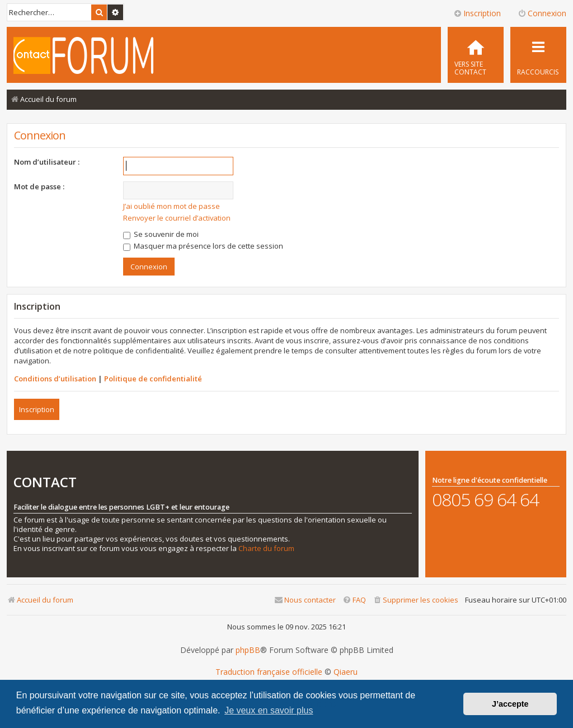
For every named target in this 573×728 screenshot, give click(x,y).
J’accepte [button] (510, 704)
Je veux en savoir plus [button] (269, 710)
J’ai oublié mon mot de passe (172, 206)
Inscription (37, 409)
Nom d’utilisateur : (47, 162)
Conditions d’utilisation (55, 379)
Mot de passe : (39, 186)
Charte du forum (266, 549)
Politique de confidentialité (153, 379)
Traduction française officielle (269, 672)
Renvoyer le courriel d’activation (177, 218)
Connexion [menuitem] (542, 13)
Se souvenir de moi (161, 234)
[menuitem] (476, 55)
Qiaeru (346, 672)
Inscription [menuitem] (477, 13)
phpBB (248, 650)
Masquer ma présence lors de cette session (203, 246)
